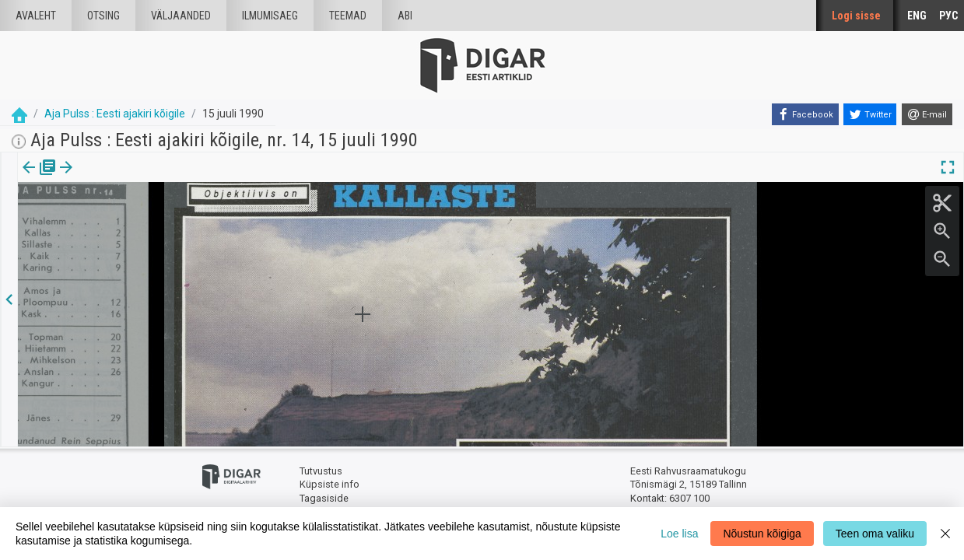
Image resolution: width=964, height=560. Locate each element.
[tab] (39, 178)
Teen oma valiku (875, 534)
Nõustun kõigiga (762, 534)
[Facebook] (805, 114)
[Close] (945, 534)
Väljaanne (39, 178)
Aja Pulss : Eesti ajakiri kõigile (115, 114)
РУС (948, 16)
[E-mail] (927, 114)
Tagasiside (324, 498)
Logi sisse (856, 16)
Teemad (348, 16)
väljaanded (181, 16)
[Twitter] (870, 114)
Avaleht (36, 16)
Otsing (103, 16)
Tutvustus (321, 471)
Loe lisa (679, 534)
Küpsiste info (330, 484)
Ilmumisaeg (270, 16)
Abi (405, 16)
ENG (917, 16)
